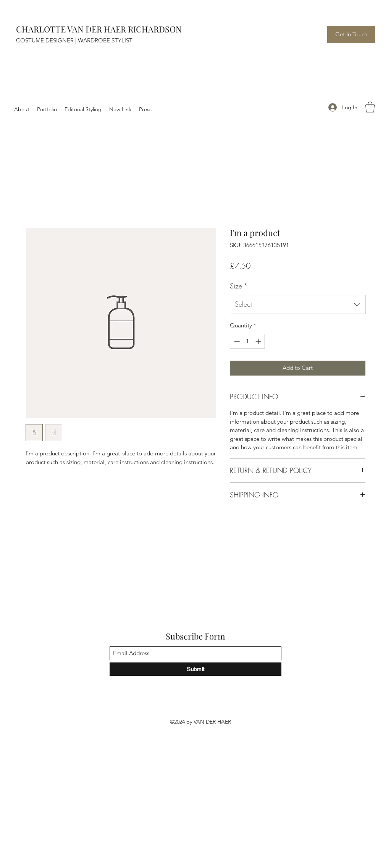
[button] (370, 107)
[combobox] (298, 304)
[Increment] (259, 341)
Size (239, 286)
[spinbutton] (248, 341)
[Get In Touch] (351, 35)
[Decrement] (236, 341)
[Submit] (195, 669)
